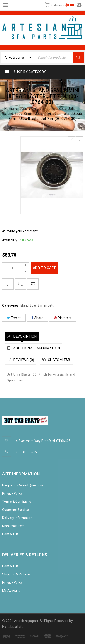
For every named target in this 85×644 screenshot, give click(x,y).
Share (38, 318)
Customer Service (16, 510)
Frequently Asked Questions (23, 485)
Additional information (36, 348)
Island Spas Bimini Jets (23, 114)
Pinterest (63, 318)
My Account (11, 591)
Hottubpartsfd (13, 627)
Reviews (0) (23, 360)
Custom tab (59, 360)
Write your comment (22, 231)
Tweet (14, 318)
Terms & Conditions (17, 502)
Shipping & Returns (16, 574)
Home (9, 109)
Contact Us (10, 534)
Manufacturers (13, 526)
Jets (23, 109)
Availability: (10, 240)
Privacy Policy (12, 493)
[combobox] (18, 58)
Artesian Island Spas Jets (54, 109)
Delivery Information (17, 518)
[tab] (22, 336)
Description (24, 336)
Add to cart (44, 268)
